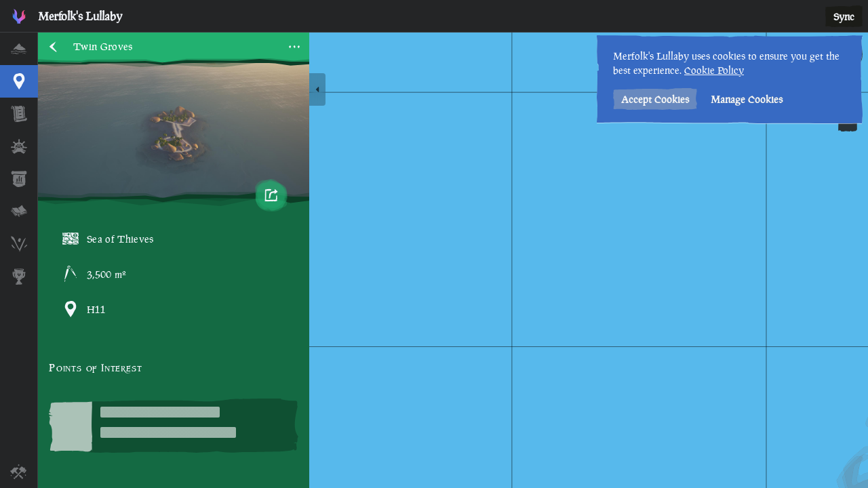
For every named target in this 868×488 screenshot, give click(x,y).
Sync (844, 17)
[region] (453, 260)
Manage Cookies (747, 99)
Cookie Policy (714, 70)
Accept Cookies (655, 99)
